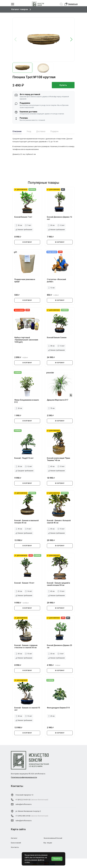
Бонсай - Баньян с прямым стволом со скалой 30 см (26, 646)
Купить (63, 85)
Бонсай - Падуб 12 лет (24, 458)
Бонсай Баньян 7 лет (23, 217)
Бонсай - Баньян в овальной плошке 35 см (27, 521)
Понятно (57, 859)
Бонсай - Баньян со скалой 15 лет (26, 709)
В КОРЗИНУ (27, 242)
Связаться (73, 4)
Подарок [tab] (54, 131)
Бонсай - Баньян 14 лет (24, 583)
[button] (71, 40)
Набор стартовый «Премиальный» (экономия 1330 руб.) (26, 340)
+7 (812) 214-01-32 (23, 800)
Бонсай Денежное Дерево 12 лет (60, 218)
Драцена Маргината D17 (58, 400)
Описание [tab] (17, 131)
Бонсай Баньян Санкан (57, 337)
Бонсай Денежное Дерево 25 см (60, 646)
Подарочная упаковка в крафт (25, 280)
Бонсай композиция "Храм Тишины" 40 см (59, 459)
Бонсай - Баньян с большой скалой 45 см (59, 521)
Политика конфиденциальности (24, 777)
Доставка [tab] (41, 131)
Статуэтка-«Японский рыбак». (57, 280)
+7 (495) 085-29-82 (23, 816)
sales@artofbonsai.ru (24, 804)
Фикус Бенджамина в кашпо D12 (27, 401)
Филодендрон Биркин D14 (58, 708)
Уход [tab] (29, 131)
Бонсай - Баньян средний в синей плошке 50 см (59, 584)
